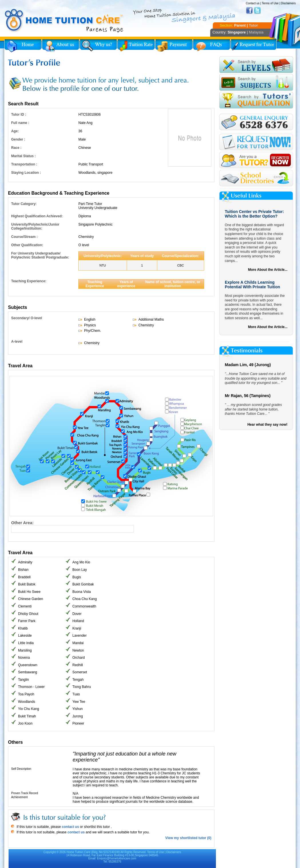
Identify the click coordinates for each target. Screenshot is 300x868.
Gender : (18, 139)
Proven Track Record (25, 793)
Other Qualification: (27, 245)
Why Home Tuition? (98, 46)
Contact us (253, 3)
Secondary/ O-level (27, 318)
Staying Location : (26, 173)
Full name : (20, 123)
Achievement (19, 797)
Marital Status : (23, 156)
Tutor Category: (24, 204)
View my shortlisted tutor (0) (188, 838)
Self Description (21, 769)
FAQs (212, 46)
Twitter (257, 11)
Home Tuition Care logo (64, 21)
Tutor (253, 25)
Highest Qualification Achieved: (37, 216)
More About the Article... (268, 270)
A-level (17, 342)
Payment (174, 46)
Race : (16, 148)
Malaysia (256, 32)
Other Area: (22, 523)
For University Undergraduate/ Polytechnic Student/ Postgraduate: (40, 255)
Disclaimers (288, 3)
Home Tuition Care (79, 852)
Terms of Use (270, 3)
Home (23, 46)
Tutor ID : (19, 115)
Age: (15, 131)
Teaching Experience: (29, 281)
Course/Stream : (24, 237)
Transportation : (24, 164)
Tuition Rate (136, 46)
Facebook (249, 11)
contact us (70, 827)
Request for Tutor (254, 46)
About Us (61, 46)
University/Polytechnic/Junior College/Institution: (35, 226)
